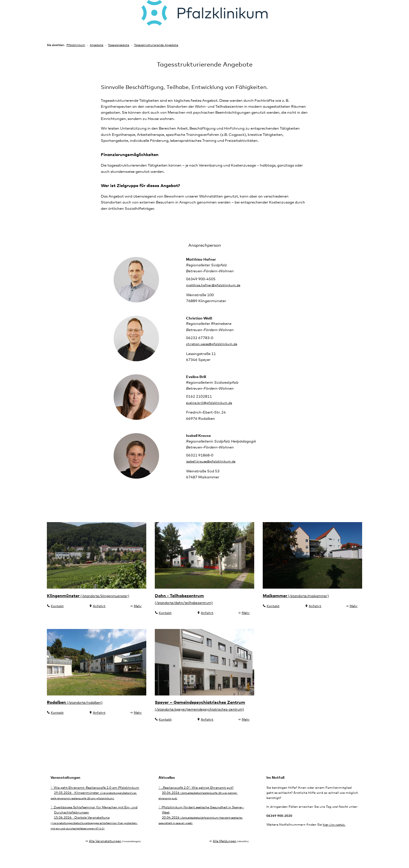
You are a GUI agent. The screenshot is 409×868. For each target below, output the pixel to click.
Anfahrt (99, 615)
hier (326, 837)
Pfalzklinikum (76, 45)
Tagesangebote (119, 45)
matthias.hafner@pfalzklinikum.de (217, 292)
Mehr (138, 615)
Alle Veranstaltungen (105, 851)
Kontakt (57, 615)
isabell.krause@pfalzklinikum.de (214, 470)
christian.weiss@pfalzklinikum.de (215, 352)
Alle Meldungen (225, 851)
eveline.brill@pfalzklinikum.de (212, 410)
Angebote (97, 45)
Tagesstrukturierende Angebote (156, 45)
